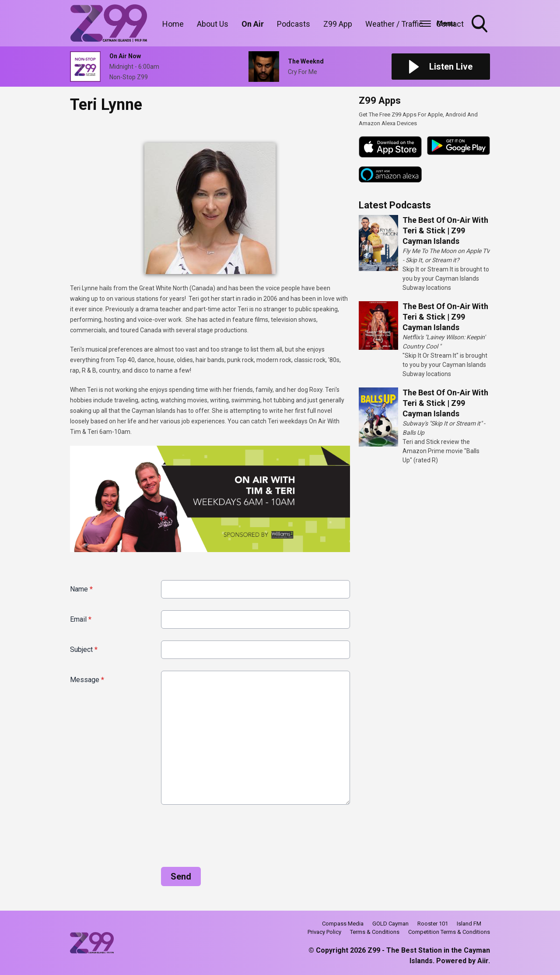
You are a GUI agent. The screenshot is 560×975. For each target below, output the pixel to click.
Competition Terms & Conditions (449, 932)
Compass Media (343, 924)
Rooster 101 (433, 924)
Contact (450, 24)
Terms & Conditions (375, 932)
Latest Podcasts (395, 205)
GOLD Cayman (390, 924)
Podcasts (294, 24)
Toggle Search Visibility (480, 25)
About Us (213, 24)
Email (81, 619)
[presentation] (136, 832)
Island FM (469, 924)
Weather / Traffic (394, 24)
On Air (253, 24)
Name (81, 589)
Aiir (483, 961)
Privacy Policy (324, 932)
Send (181, 876)
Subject (84, 649)
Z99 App (338, 24)
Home (173, 24)
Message (87, 680)
